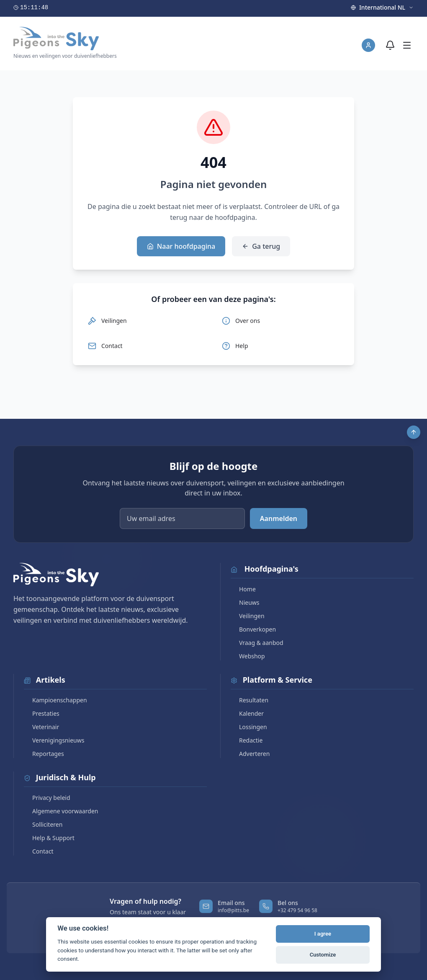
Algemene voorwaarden (61, 811)
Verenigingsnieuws (54, 740)
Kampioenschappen (55, 700)
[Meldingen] (390, 45)
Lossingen (249, 727)
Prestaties (42, 713)
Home (243, 589)
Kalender (247, 713)
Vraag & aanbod (257, 643)
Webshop (248, 656)
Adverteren (250, 754)
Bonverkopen (253, 629)
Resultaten (250, 700)
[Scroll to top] (414, 432)
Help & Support (49, 838)
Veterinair (41, 727)
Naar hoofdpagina (181, 246)
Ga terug (261, 246)
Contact (39, 851)
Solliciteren (43, 824)
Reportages (44, 754)
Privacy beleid (47, 798)
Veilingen (248, 616)
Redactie (247, 740)
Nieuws (245, 602)
